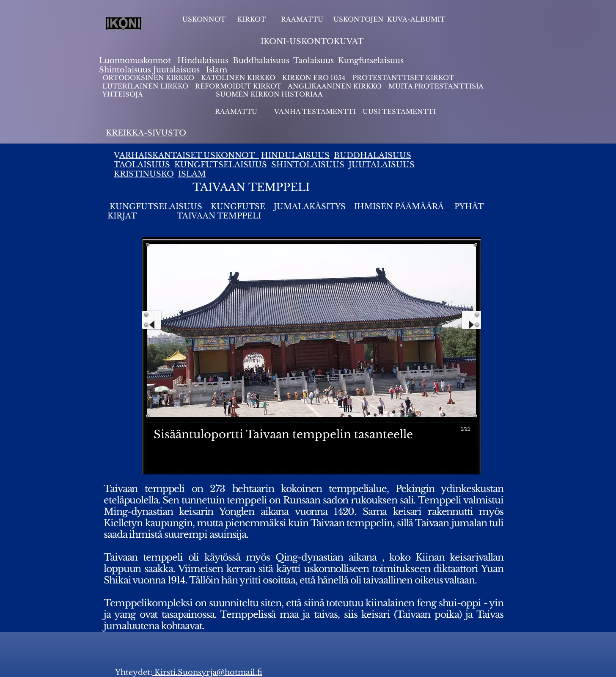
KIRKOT (252, 19)
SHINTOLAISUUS (308, 165)
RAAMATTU (302, 19)
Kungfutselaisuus (371, 61)
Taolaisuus (313, 61)
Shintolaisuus (126, 70)
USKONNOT (204, 19)
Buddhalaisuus (261, 61)
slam (218, 70)
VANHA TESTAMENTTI (316, 112)
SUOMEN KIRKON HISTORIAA (269, 94)
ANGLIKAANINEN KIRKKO (335, 86)
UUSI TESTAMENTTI (399, 112)
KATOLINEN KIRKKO (239, 78)
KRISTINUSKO (144, 174)
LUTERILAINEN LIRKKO (146, 86)
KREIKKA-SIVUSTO (146, 133)
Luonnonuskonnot (136, 61)
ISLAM (192, 174)
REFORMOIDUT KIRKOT (238, 86)
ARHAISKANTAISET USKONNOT (189, 155)
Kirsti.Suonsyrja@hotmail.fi (207, 672)
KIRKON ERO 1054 (314, 78)
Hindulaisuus (202, 61)
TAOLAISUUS (142, 165)
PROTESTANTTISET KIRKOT (403, 78)
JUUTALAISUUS (382, 165)
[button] (312, 358)
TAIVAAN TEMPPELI (219, 216)
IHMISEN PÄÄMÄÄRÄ (399, 207)
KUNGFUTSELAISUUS (221, 165)
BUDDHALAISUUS (373, 155)
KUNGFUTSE (238, 207)
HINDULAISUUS (295, 155)
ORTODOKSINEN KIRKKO (149, 78)
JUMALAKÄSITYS (310, 207)
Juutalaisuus (176, 70)
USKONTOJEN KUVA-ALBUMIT (389, 19)
